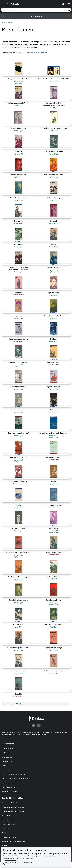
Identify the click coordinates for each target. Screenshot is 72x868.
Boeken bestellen (7, 749)
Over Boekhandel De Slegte (13, 798)
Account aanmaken (8, 783)
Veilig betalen (6, 816)
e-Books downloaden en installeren (13, 774)
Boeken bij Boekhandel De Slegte (13, 811)
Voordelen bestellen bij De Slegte (13, 807)
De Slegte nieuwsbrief (9, 837)
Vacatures (5, 833)
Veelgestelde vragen (40, 735)
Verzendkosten (7, 820)
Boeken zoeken (7, 753)
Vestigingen (6, 828)
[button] (3, 16)
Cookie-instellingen (27, 862)
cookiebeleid (30, 858)
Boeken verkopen (8, 757)
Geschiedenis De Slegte (10, 803)
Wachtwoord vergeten (9, 787)
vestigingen (50, 733)
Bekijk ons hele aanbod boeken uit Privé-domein (27, 52)
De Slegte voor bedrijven (10, 791)
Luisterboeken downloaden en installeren (15, 778)
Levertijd (5, 766)
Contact (4, 846)
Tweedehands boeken (36, 16)
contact (8, 733)
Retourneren (6, 770)
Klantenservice (8, 744)
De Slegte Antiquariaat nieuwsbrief (13, 841)
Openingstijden (7, 761)
